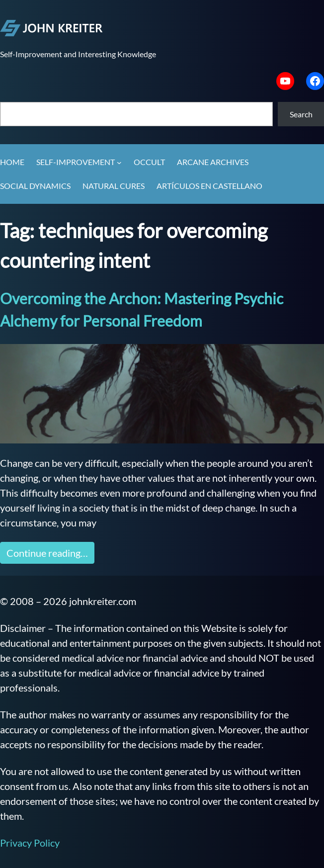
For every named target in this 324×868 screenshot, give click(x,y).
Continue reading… (47, 553)
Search (301, 114)
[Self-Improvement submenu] (119, 163)
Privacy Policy (30, 843)
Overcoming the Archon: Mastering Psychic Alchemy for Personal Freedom (142, 309)
